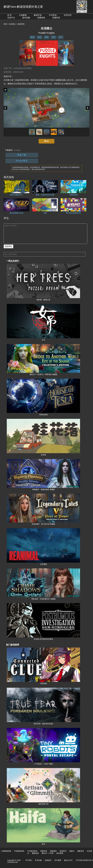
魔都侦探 (35, 853)
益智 (39, 37)
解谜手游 (38, 15)
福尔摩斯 (60, 853)
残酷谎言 (81, 851)
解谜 (32, 37)
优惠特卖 (56, 18)
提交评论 (8, 246)
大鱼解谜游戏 (6, 851)
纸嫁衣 (72, 851)
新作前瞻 (26, 18)
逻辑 (46, 37)
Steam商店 (22, 161)
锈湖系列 (63, 851)
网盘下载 (22, 155)
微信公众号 (68, 860)
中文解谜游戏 (32, 851)
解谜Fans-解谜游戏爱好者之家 (23, 7)
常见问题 (38, 860)
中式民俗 (53, 15)
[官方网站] (27, 68)
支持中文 (11, 18)
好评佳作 (68, 15)
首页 (5, 24)
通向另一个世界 (48, 853)
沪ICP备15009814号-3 (84, 860)
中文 (61, 37)
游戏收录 (48, 860)
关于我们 (29, 860)
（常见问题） (17, 150)
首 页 (9, 15)
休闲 (54, 37)
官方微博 (58, 860)
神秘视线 (53, 851)
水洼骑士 (12, 24)
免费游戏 (41, 18)
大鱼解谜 (23, 15)
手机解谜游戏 (19, 851)
